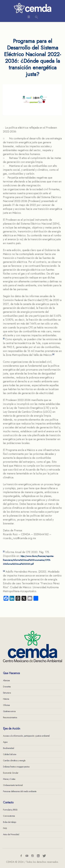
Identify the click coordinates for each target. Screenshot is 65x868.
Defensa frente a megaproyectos (16, 767)
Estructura (7, 693)
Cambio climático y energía (14, 761)
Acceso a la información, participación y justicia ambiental (26, 736)
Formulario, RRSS (10, 810)
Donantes (7, 687)
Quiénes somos (9, 711)
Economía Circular (11, 773)
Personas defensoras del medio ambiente (20, 791)
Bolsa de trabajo (10, 822)
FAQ (5, 828)
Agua (5, 742)
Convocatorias (9, 816)
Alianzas (6, 680)
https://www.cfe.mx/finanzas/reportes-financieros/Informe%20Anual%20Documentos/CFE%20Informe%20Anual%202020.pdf (28, 560)
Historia (6, 699)
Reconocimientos (10, 717)
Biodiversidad (9, 748)
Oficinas (6, 705)
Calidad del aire (10, 754)
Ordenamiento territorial (13, 785)
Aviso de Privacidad (11, 834)
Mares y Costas (9, 779)
